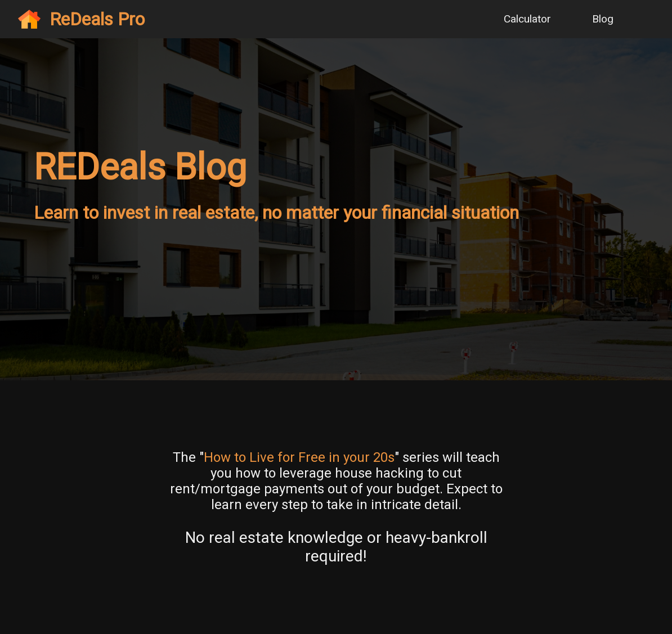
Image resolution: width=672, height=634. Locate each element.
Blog (603, 19)
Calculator (527, 19)
